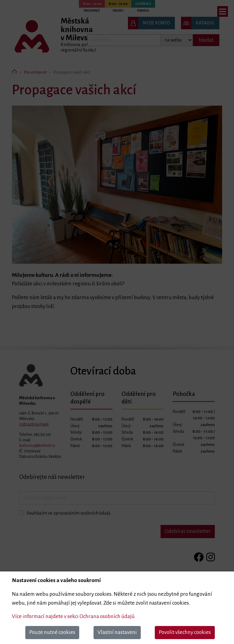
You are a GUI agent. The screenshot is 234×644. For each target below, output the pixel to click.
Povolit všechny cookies (185, 632)
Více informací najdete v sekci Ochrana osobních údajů (73, 616)
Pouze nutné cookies (52, 632)
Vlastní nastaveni (117, 632)
